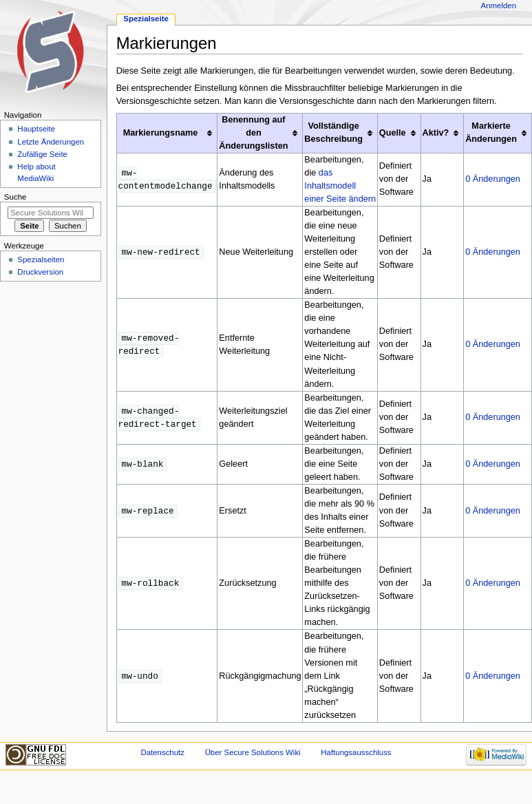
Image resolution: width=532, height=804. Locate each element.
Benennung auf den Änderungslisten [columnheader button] (253, 133)
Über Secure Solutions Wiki (253, 752)
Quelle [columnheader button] (393, 133)
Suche (15, 197)
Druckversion (40, 272)
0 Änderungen (493, 179)
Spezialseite (146, 19)
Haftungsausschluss (356, 752)
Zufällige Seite (42, 154)
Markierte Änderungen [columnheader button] (491, 133)
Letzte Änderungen (51, 142)
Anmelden (499, 6)
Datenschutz (162, 752)
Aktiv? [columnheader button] (436, 133)
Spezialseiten (41, 260)
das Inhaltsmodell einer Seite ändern (340, 186)
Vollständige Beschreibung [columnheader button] (333, 133)
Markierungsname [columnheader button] (161, 133)
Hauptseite (36, 129)
